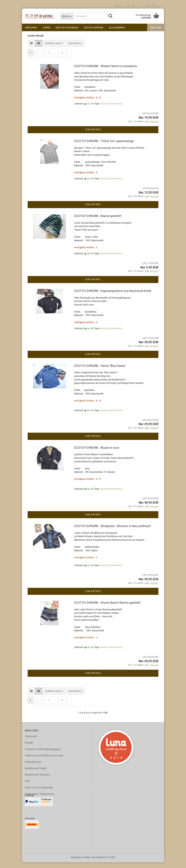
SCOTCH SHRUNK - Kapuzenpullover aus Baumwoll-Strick (113, 297)
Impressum (31, 742)
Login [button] (132, 6)
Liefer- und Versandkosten (39, 793)
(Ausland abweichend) (111, 109)
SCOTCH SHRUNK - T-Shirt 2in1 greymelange (104, 147)
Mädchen (31, 28)
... (55, 58)
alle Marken (117, 28)
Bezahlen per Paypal (36, 774)
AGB (27, 787)
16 (62, 58)
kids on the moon (67, 28)
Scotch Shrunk (93, 28)
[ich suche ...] (67, 16)
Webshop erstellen (81, 863)
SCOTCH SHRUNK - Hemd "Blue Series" (100, 371)
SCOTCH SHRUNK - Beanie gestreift (98, 222)
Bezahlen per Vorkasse (37, 780)
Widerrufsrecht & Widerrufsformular (44, 761)
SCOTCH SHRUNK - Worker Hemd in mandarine (106, 72)
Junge (46, 28)
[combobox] (54, 49)
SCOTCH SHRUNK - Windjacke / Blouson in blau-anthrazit (112, 532)
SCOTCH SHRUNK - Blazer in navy (97, 453)
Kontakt (29, 748)
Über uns (156, 28)
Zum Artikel (93, 135)
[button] (119, 6)
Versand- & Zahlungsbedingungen (43, 755)
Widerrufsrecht (33, 768)
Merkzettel (149, 6)
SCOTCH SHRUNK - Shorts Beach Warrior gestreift (107, 608)
